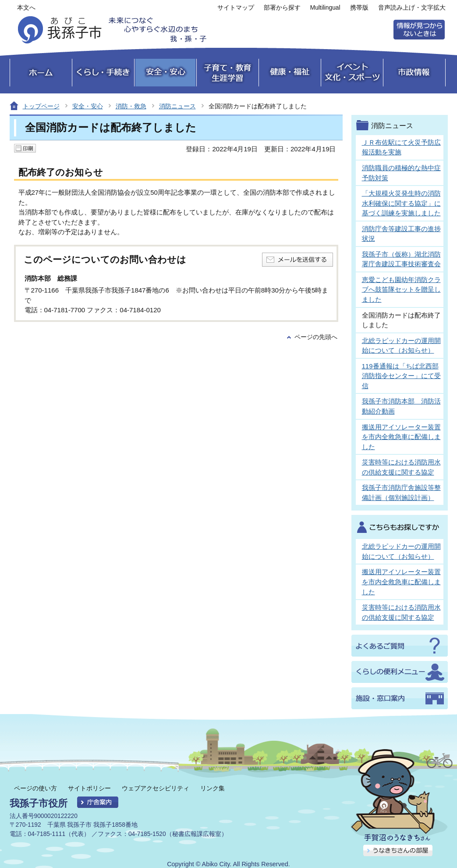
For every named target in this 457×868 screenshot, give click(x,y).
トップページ (41, 106)
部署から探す (282, 8)
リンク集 (213, 788)
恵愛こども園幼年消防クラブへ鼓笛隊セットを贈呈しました (401, 289)
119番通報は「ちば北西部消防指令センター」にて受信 (401, 376)
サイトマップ (236, 8)
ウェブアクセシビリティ (156, 788)
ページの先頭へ (316, 337)
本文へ (26, 8)
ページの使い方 (35, 788)
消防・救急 (131, 106)
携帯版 (359, 8)
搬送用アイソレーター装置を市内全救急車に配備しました (401, 437)
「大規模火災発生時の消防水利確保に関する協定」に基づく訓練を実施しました (401, 203)
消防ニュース (177, 106)
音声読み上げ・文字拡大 (412, 8)
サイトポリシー (89, 788)
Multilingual (325, 8)
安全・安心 (88, 106)
